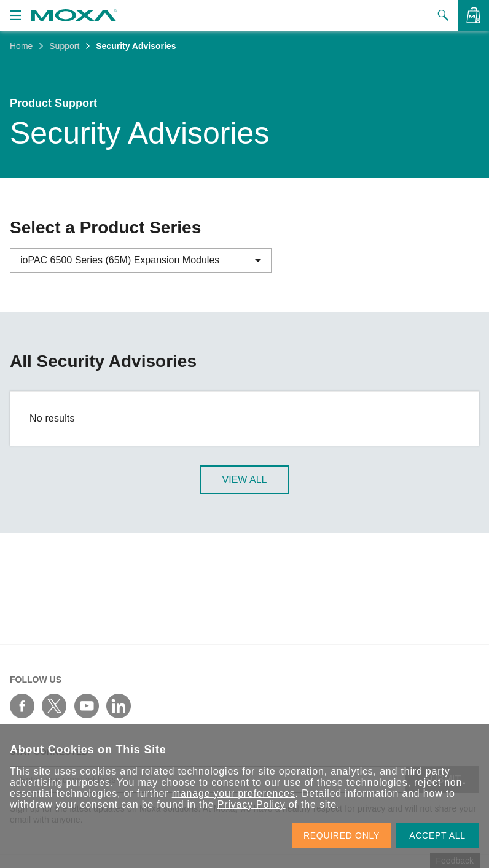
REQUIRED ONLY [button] (342, 835)
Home (21, 46)
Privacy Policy (252, 804)
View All (245, 481)
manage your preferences (234, 793)
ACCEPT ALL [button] (437, 835)
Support (64, 46)
